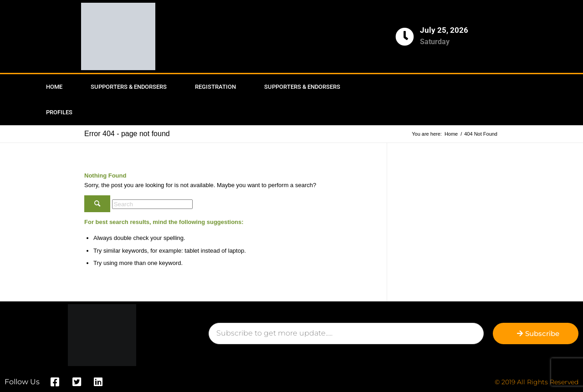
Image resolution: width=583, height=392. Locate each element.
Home (54, 87)
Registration (215, 87)
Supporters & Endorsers (129, 87)
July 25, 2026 (444, 30)
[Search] (152, 204)
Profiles (59, 112)
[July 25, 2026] (405, 37)
